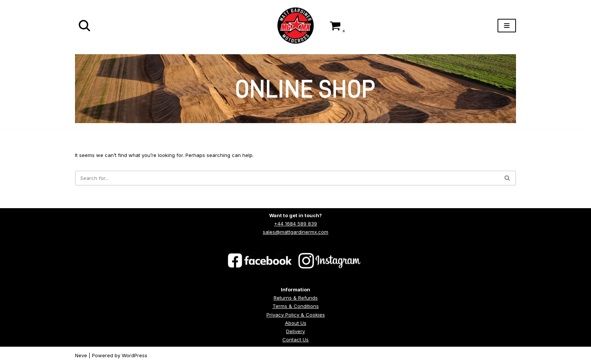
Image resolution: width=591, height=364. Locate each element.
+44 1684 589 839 (295, 224)
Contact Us (295, 340)
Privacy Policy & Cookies (296, 315)
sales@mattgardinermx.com (295, 232)
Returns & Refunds (296, 298)
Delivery (295, 331)
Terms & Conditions (296, 306)
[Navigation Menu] (507, 26)
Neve (81, 355)
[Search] (84, 26)
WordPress (135, 355)
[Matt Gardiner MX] (295, 26)
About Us (296, 323)
